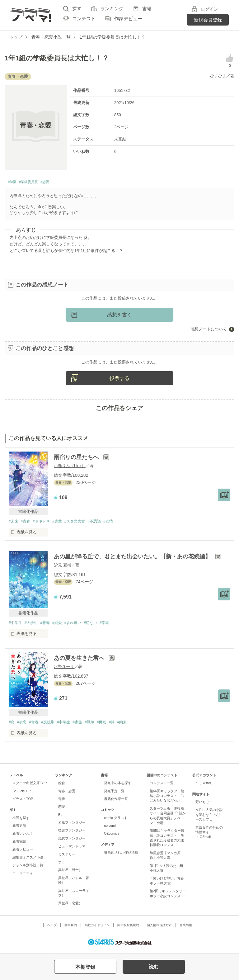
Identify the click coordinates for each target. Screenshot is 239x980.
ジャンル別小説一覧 (28, 868)
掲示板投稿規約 (128, 928)
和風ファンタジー (72, 826)
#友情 (119, 523)
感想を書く (119, 316)
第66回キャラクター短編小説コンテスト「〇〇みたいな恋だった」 (167, 799)
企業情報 (186, 928)
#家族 (85, 725)
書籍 (147, 9)
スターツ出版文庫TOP (30, 786)
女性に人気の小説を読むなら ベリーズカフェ (209, 818)
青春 (62, 802)
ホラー (63, 865)
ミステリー (67, 857)
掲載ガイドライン (97, 928)
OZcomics (112, 836)
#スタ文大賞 (82, 523)
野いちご (202, 805)
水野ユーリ (64, 669)
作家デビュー (128, 19)
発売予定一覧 (114, 794)
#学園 (14, 183)
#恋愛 (58, 183)
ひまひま (218, 76)
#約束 (135, 725)
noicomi (110, 829)
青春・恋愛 (67, 794)
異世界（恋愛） (70, 906)
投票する (119, 380)
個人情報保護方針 (159, 928)
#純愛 (62, 625)
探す (77, 9)
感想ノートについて (209, 331)
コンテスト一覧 (162, 786)
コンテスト (84, 19)
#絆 (124, 725)
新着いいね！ (23, 836)
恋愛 (62, 810)
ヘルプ (52, 928)
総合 (62, 786)
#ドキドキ (45, 523)
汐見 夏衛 (63, 567)
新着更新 (19, 829)
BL (60, 817)
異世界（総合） (70, 873)
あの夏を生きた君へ (80, 660)
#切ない (99, 625)
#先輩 (62, 523)
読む (154, 967)
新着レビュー (23, 852)
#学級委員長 (36, 183)
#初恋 (23, 725)
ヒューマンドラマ (72, 849)
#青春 (27, 523)
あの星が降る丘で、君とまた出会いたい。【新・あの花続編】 (133, 559)
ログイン (209, 9)
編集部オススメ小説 (28, 860)
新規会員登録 (208, 20)
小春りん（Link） (70, 468)
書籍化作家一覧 (116, 802)
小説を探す (21, 821)
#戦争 (98, 725)
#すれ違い (80, 625)
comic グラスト (116, 821)
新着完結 (19, 845)
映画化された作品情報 (121, 855)
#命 (12, 725)
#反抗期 (52, 725)
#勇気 (112, 725)
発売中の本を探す (118, 786)
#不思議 (103, 523)
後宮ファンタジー (72, 833)
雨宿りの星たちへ (77, 459)
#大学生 (33, 625)
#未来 (14, 523)
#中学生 (16, 625)
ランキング (112, 9)
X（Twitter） (205, 786)
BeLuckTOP (22, 794)
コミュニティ (23, 876)
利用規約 (71, 928)
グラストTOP (23, 802)
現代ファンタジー (72, 841)
